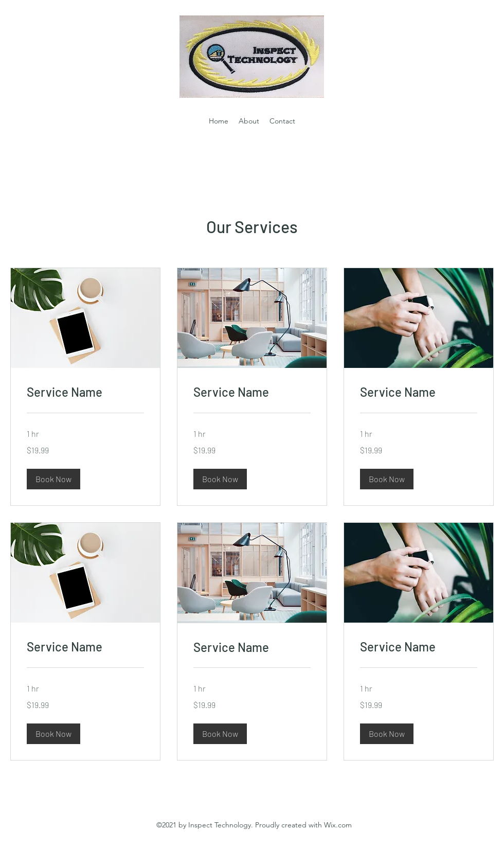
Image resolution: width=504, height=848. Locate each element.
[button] (53, 479)
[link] (85, 392)
